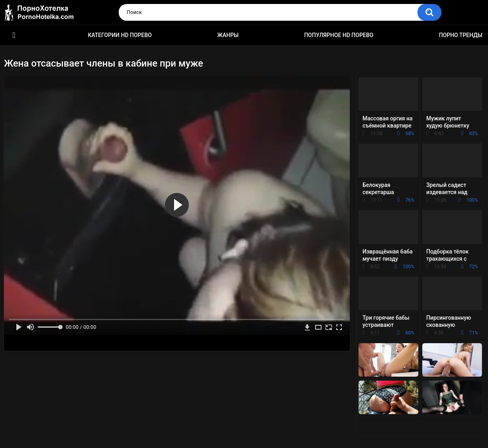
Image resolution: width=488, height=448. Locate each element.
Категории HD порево (120, 35)
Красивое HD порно (14, 35)
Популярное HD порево (339, 35)
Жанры (228, 35)
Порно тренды (461, 35)
